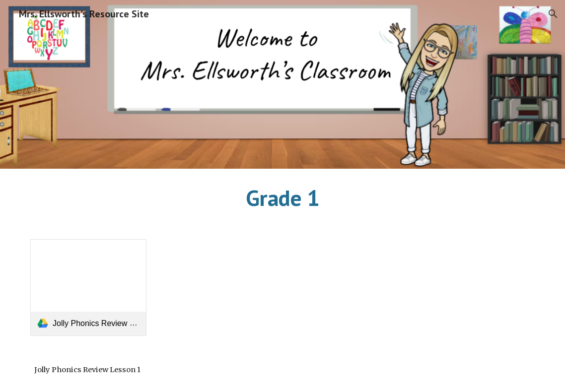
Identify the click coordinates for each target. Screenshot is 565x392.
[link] (88, 288)
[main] (283, 198)
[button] (553, 14)
